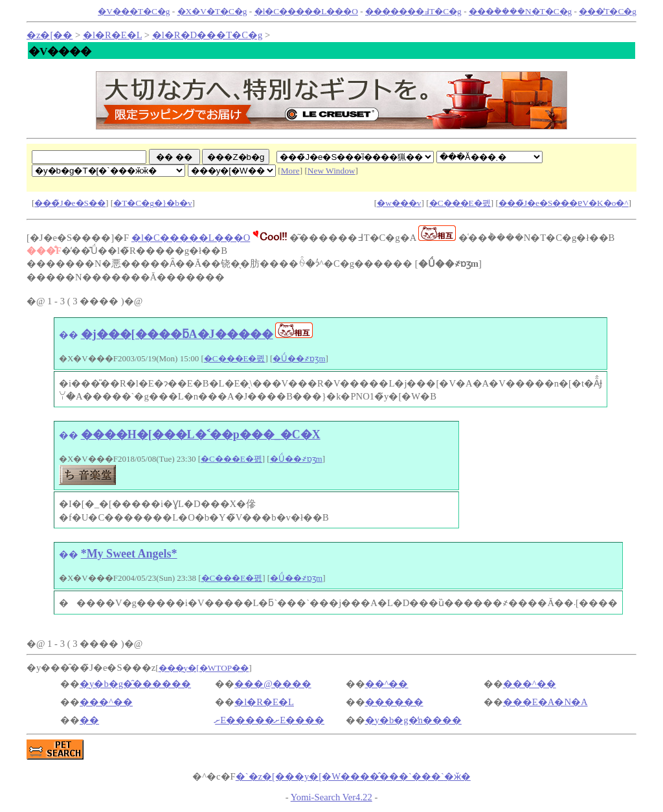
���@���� (273, 684)
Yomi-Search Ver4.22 (331, 797)
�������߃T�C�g (413, 11)
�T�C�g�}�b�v (152, 203)
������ (394, 702)
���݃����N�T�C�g (520, 11)
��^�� (387, 684)
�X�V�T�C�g (212, 11)
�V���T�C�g (134, 11)
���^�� (530, 684)
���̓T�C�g (608, 11)
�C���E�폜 (460, 203)
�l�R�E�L (112, 35)
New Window (331, 171)
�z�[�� (50, 35)
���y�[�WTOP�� (204, 668)
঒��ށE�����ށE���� (270, 720)
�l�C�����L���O (306, 11)
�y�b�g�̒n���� (413, 720)
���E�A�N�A (545, 702)
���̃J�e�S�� (70, 203)
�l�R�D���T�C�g (208, 35)
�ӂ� (353, 776)
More (290, 171)
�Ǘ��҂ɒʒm (299, 358)
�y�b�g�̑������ (135, 684)
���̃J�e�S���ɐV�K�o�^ (564, 203)
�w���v (399, 203)
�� (69, 335)
